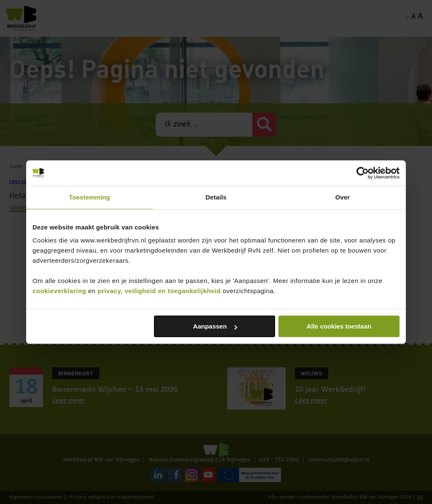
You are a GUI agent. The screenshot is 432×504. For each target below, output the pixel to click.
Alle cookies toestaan (339, 326)
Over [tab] (343, 197)
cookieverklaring (59, 291)
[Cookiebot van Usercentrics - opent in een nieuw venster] (363, 173)
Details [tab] (216, 197)
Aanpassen (215, 326)
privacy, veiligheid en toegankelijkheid (159, 291)
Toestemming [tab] (89, 197)
